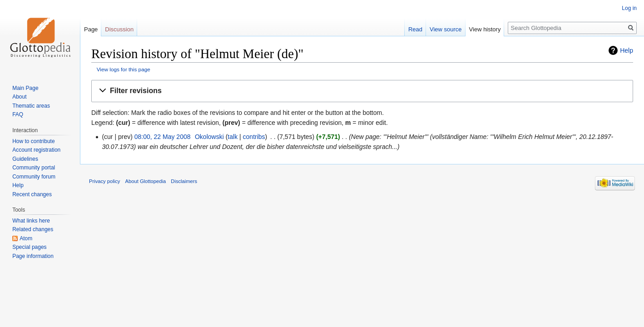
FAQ (18, 114)
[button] (362, 91)
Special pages (29, 247)
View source (446, 29)
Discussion (119, 29)
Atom (26, 238)
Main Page (25, 88)
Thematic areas (31, 106)
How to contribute (33, 141)
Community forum (34, 177)
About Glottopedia (146, 181)
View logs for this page (124, 69)
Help (627, 50)
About (19, 97)
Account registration (36, 150)
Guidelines (25, 159)
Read (415, 29)
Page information (33, 256)
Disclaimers (184, 181)
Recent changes (32, 194)
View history (485, 29)
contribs (254, 137)
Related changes (33, 229)
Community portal (34, 168)
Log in (629, 8)
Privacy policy (104, 181)
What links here (31, 221)
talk (233, 137)
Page (91, 29)
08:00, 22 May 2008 (163, 137)
